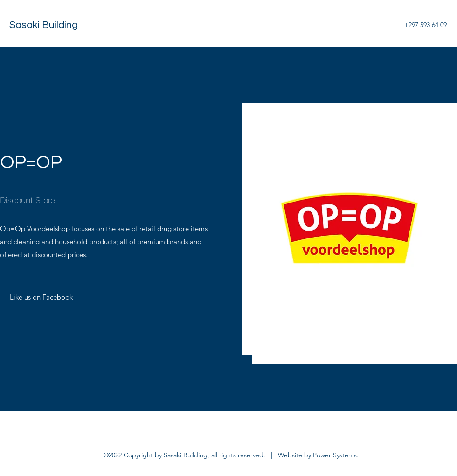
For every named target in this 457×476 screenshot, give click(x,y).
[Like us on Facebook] (41, 297)
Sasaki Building (44, 25)
